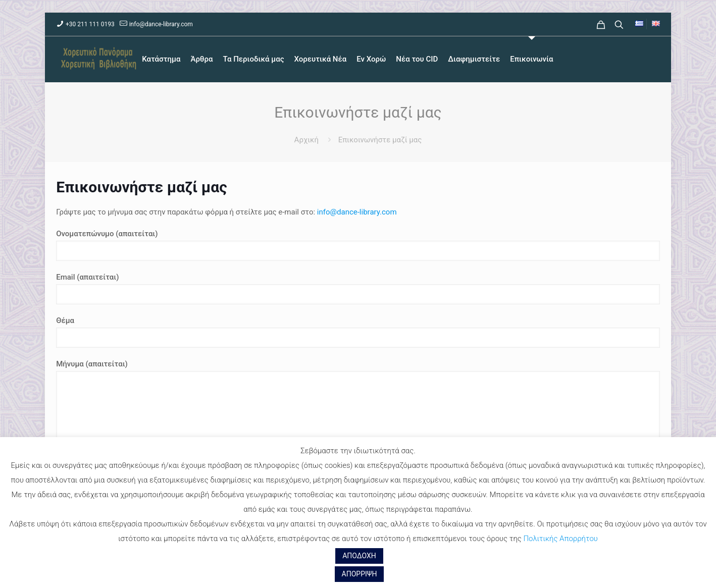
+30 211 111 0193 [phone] (90, 24)
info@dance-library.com (357, 212)
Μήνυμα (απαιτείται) (358, 421)
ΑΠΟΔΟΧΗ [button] (359, 556)
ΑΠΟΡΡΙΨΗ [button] (360, 574)
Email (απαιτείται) (358, 288)
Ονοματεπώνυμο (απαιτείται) (358, 245)
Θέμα (358, 332)
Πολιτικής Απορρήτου (560, 539)
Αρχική (306, 140)
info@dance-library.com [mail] (161, 24)
